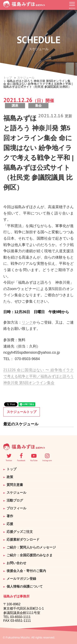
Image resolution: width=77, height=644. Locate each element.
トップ (8, 78)
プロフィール (16, 508)
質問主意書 (15, 485)
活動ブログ (15, 500)
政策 (10, 477)
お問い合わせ (16, 563)
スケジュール (26, 78)
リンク (27, 322)
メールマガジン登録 (21, 579)
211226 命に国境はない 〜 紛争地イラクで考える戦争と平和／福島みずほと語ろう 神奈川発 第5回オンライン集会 (38, 376)
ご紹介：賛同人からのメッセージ (31, 547)
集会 (38, 106)
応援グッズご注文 (20, 532)
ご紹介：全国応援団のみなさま (30, 555)
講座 (15, 106)
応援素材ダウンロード (23, 540)
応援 (10, 524)
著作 (10, 516)
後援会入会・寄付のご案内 (26, 571)
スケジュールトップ (22, 412)
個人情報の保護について (25, 586)
